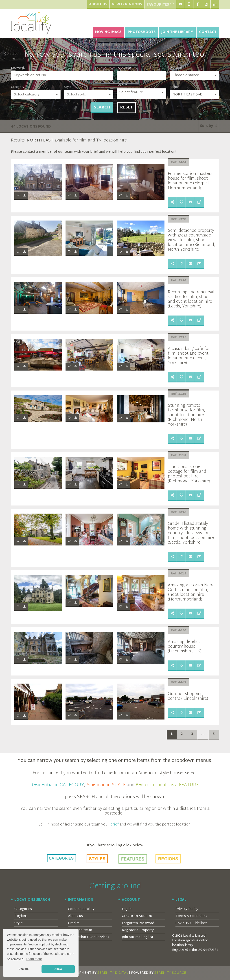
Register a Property (138, 930)
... (203, 734)
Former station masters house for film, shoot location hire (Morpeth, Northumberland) (190, 181)
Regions (21, 916)
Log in (127, 909)
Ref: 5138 (179, 394)
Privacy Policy (187, 909)
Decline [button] (23, 969)
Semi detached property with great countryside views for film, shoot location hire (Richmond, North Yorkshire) (192, 240)
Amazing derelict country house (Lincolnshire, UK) (185, 647)
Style (68, 87)
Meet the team (80, 930)
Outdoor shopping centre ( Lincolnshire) (188, 696)
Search (102, 108)
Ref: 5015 (179, 574)
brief (114, 825)
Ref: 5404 (179, 163)
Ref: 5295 (179, 338)
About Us (98, 5)
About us (75, 916)
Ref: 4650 (179, 631)
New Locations (127, 5)
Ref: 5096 (179, 512)
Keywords (18, 68)
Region (175, 87)
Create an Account (137, 916)
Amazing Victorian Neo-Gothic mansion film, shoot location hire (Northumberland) (191, 592)
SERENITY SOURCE (170, 973)
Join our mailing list (138, 937)
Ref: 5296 (179, 281)
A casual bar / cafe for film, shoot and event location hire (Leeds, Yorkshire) (189, 356)
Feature (122, 85)
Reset (126, 108)
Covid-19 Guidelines (191, 923)
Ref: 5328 (179, 219)
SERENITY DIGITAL (113, 973)
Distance (176, 68)
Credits (74, 923)
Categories (23, 909)
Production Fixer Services (89, 937)
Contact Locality (81, 909)
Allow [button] (58, 969)
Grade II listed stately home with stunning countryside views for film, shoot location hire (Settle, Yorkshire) (191, 533)
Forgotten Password (138, 923)
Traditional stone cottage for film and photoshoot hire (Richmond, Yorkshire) (189, 474)
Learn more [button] (34, 959)
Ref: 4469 (179, 682)
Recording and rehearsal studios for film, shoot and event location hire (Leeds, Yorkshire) (191, 299)
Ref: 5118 (179, 456)
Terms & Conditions (191, 916)
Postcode (124, 68)
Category (18, 87)
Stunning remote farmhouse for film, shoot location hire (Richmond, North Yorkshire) (186, 415)
